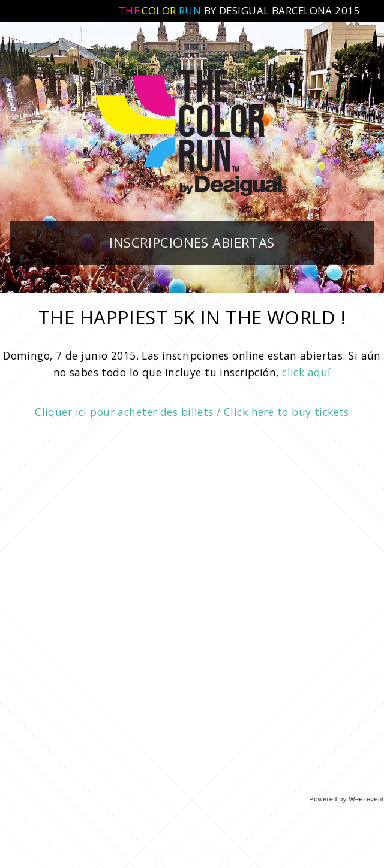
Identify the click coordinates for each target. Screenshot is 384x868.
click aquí (306, 372)
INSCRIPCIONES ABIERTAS (192, 242)
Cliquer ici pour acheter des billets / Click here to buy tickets (192, 412)
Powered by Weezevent (346, 799)
